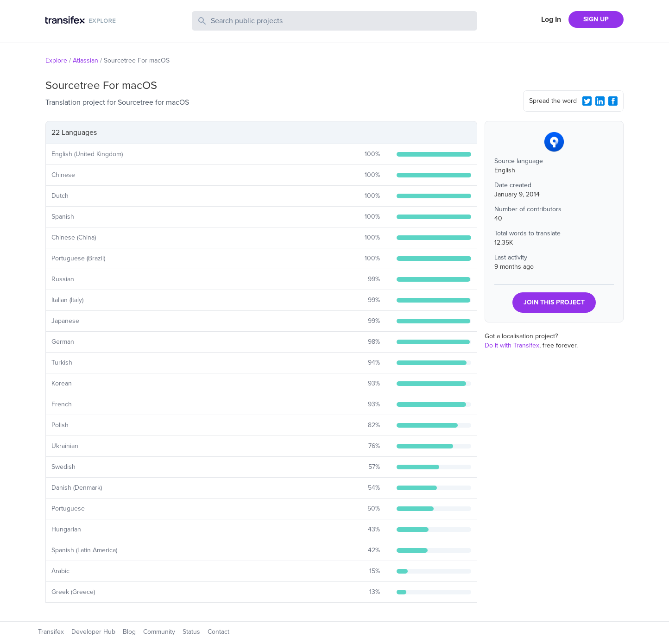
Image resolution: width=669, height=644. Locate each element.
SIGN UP (596, 19)
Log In (551, 19)
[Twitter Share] (587, 101)
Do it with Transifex (512, 345)
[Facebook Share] (613, 101)
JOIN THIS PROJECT (554, 302)
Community (159, 632)
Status (191, 632)
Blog (129, 632)
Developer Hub (93, 632)
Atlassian (85, 60)
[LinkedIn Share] (600, 101)
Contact (218, 632)
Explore (56, 60)
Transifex (51, 632)
